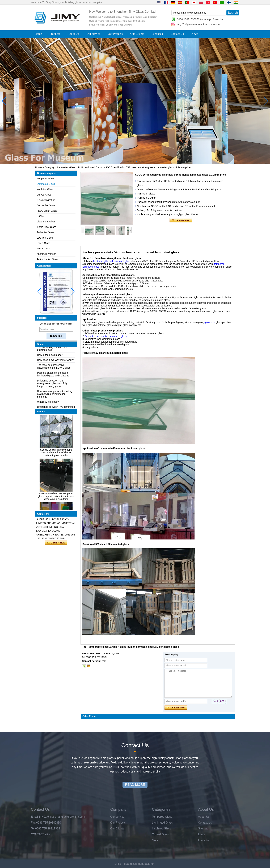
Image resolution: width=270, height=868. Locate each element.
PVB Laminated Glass (90, 167)
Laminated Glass (66, 167)
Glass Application (46, 200)
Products (55, 34)
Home (38, 34)
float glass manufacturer (139, 864)
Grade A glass (118, 647)
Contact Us (177, 34)
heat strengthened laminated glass (112, 261)
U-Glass (41, 216)
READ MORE (135, 785)
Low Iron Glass (45, 238)
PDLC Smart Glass (47, 211)
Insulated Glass (45, 189)
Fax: (34, 823)
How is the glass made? (50, 358)
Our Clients (137, 34)
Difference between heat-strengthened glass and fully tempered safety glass (52, 386)
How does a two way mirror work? (55, 363)
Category (49, 167)
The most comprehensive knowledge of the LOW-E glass (54, 369)
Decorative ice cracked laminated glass (106, 336)
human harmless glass (140, 647)
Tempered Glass (45, 178)
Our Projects (115, 34)
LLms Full (204, 840)
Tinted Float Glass (46, 227)
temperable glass (99, 647)
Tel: (33, 828)
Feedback (157, 34)
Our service (93, 34)
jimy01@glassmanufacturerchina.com (199, 24)
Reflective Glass (45, 232)
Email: (35, 817)
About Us (73, 34)
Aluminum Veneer (46, 254)
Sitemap (203, 828)
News (195, 34)
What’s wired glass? (48, 404)
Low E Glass (43, 243)
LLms (202, 834)
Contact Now (56, 543)
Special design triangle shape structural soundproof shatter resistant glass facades (56, 455)
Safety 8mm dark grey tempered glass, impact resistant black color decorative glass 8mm (56, 499)
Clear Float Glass (46, 222)
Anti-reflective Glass (47, 259)
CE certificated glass (167, 647)
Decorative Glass (46, 205)
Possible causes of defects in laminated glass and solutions (53, 377)
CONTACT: (38, 834)
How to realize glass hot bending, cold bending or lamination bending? (55, 397)
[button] (128, 161)
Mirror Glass (43, 248)
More (155, 840)
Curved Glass (44, 195)
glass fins (209, 322)
